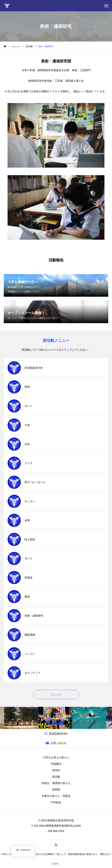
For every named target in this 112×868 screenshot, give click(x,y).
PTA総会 (56, 802)
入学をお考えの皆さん (56, 757)
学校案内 (56, 764)
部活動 (56, 777)
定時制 (56, 789)
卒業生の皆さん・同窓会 (56, 796)
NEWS (56, 770)
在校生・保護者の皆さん (56, 783)
